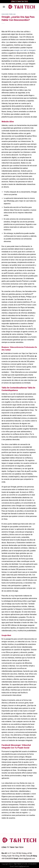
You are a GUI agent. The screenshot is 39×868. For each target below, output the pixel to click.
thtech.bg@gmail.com (22, 866)
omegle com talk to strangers (25, 50)
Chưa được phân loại (9, 14)
